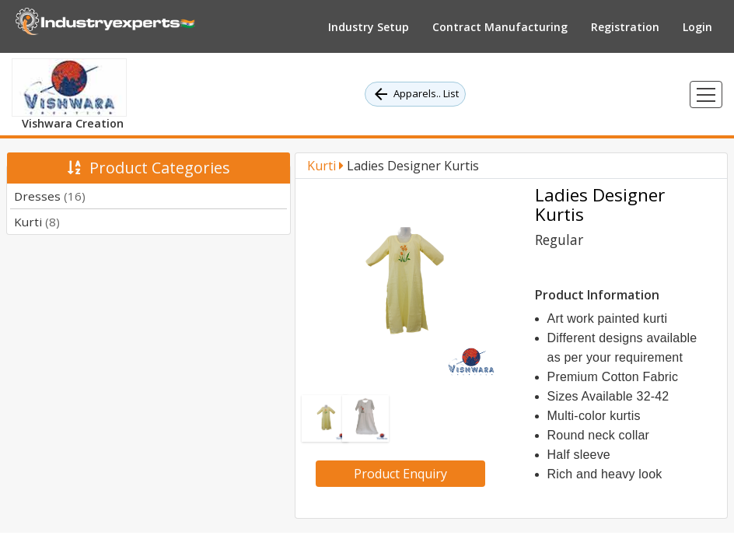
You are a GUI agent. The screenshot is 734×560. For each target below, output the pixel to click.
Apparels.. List (415, 94)
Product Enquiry (400, 474)
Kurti (37, 222)
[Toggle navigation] (706, 94)
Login (697, 27)
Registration (625, 27)
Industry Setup (369, 27)
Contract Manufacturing (500, 27)
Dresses (50, 196)
